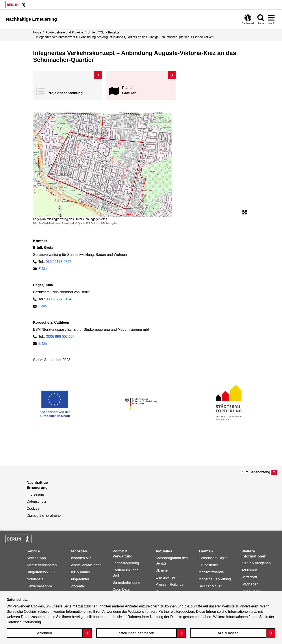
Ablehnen (45, 633)
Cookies (33, 508)
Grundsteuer (208, 565)
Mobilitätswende (211, 572)
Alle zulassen (228, 633)
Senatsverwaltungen (86, 565)
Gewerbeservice (39, 586)
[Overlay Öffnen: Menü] (271, 19)
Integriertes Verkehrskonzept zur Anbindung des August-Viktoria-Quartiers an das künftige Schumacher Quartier (112, 37)
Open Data (121, 590)
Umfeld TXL (96, 32)
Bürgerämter (79, 579)
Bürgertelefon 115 (41, 572)
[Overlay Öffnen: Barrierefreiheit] (248, 19)
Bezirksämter (80, 572)
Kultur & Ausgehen (256, 563)
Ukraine (162, 570)
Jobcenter (77, 586)
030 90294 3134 (59, 299)
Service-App (36, 558)
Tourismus (250, 570)
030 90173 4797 (59, 262)
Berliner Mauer (210, 586)
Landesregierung (126, 563)
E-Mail (43, 269)
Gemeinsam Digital (213, 558)
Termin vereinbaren (42, 565)
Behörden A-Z (81, 558)
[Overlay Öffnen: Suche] (261, 19)
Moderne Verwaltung (215, 579)
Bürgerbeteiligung (126, 582)
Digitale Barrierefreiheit (45, 516)
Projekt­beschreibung (65, 93)
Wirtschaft (249, 577)
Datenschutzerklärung (24, 622)
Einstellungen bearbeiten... (136, 633)
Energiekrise (165, 577)
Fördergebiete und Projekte (64, 32)
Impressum (35, 494)
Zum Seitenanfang (256, 472)
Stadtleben (250, 584)
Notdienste (35, 579)
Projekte (114, 32)
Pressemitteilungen (171, 584)
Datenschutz (36, 501)
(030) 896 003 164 (60, 337)
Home (37, 32)
